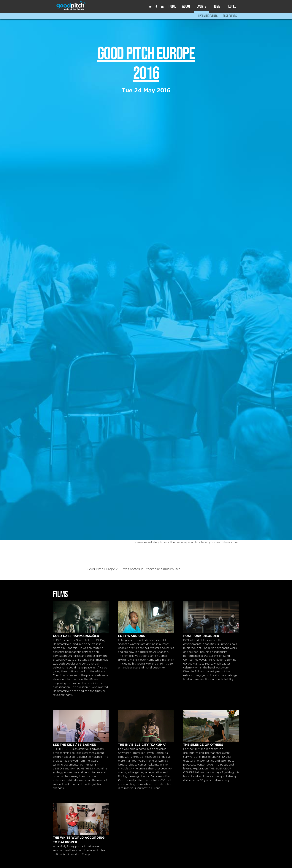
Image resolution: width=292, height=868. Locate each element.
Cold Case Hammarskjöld (81, 617)
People (231, 6)
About (186, 6)
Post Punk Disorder (211, 617)
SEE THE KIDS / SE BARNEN (81, 726)
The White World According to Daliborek (81, 819)
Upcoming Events (208, 16)
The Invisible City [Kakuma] (146, 726)
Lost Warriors (146, 617)
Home (172, 6)
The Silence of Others (211, 726)
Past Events (230, 16)
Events (201, 6)
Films (216, 6)
